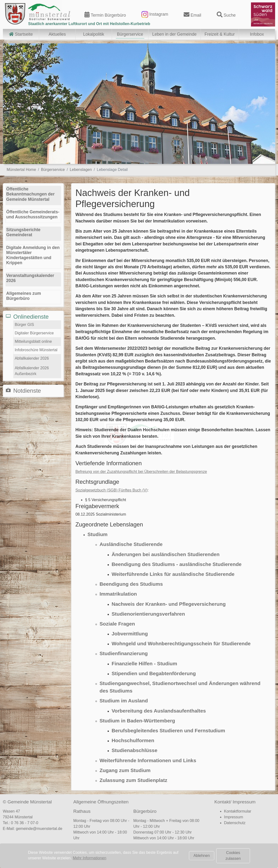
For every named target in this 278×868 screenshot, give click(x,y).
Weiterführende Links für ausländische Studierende (173, 574)
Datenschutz (235, 823)
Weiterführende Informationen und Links (148, 760)
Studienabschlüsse (134, 750)
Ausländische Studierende (131, 544)
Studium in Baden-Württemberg (137, 721)
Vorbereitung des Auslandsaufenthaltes (159, 711)
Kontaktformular (238, 811)
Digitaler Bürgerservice (34, 333)
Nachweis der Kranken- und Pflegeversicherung (169, 604)
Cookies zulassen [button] (233, 856)
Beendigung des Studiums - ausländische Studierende (177, 564)
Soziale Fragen (117, 624)
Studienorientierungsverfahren (148, 614)
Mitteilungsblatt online (33, 341)
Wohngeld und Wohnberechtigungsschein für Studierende (181, 643)
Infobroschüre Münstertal (36, 350)
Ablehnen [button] (202, 856)
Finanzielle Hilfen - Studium (144, 663)
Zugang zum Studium (125, 770)
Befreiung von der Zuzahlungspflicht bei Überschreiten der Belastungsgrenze (141, 472)
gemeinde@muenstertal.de (39, 829)
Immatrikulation (118, 594)
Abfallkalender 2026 (32, 358)
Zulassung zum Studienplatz (133, 780)
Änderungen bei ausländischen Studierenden (165, 554)
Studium (97, 534)
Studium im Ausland (124, 701)
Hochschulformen (133, 740)
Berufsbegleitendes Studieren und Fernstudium (168, 730)
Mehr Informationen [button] (90, 858)
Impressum (233, 817)
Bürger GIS (24, 325)
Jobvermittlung (130, 634)
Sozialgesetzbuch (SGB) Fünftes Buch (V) (111, 490)
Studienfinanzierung (124, 653)
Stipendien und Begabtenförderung (154, 673)
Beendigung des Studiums (131, 584)
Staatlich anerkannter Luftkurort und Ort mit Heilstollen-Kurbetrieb (89, 24)
